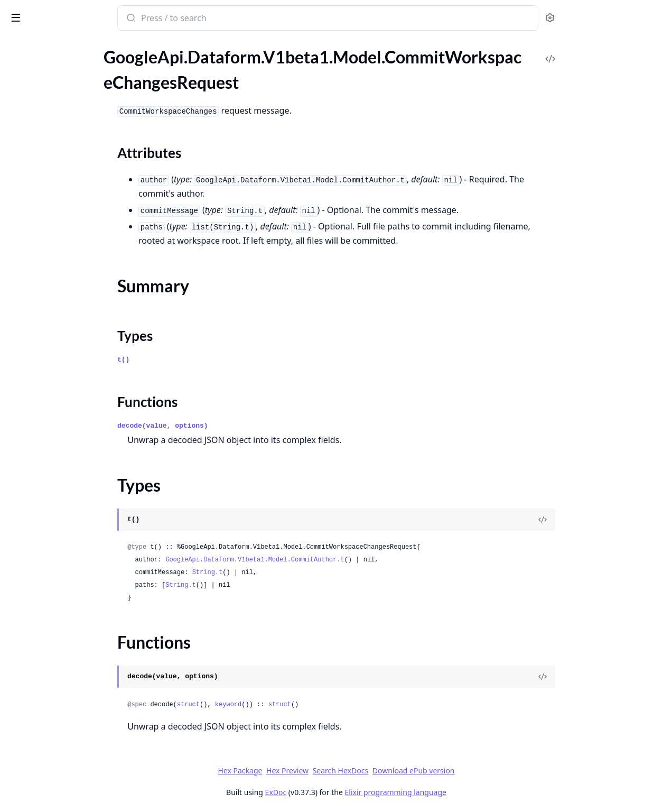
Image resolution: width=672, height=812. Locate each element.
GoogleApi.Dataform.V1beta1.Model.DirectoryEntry (75, 287)
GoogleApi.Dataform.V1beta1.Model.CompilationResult (75, 187)
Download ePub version (492, 771)
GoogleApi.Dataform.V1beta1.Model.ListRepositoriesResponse (75, 573)
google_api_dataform (55, 13)
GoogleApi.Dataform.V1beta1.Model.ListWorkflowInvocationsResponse (75, 601)
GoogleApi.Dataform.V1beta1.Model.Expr (75, 330)
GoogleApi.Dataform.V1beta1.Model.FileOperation (75, 416)
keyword (307, 705)
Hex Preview (367, 771)
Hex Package (319, 771)
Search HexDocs (419, 771)
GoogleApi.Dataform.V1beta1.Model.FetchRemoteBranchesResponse (75, 387)
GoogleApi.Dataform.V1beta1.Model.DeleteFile (75, 273)
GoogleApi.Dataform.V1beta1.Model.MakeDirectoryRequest (75, 644)
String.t (286, 573)
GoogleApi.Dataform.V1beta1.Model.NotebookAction (75, 744)
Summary (36, 114)
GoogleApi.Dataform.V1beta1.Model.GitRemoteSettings (75, 444)
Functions (37, 140)
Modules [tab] (64, 45)
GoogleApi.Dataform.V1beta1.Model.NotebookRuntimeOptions (75, 758)
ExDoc (355, 792)
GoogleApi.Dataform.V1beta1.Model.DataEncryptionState (75, 244)
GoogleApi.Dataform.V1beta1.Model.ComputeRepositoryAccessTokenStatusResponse (75, 216)
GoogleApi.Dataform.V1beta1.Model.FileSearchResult (75, 430)
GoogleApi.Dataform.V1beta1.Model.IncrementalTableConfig (75, 459)
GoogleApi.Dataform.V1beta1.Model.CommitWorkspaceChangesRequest (75, 83)
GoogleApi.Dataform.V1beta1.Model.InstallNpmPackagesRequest (75, 473)
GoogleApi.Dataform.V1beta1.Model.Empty (75, 316)
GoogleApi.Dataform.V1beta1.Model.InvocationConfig (75, 516)
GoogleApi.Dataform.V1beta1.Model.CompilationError (75, 173)
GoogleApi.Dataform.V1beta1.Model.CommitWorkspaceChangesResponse (75, 159)
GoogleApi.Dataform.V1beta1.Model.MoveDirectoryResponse (75, 687)
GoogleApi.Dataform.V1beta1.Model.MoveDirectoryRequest (75, 673)
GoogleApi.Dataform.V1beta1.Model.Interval (75, 501)
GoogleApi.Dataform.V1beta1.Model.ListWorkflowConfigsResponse (75, 587)
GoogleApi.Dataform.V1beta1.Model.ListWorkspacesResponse (75, 616)
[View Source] (622, 520)
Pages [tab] (19, 45)
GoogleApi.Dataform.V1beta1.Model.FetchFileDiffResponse (75, 344)
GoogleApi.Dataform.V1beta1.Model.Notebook (75, 730)
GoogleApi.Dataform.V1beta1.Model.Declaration (75, 259)
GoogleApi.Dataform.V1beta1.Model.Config (75, 230)
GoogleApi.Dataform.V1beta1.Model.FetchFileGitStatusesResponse (75, 359)
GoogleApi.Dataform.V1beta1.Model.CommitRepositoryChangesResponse (75, 69)
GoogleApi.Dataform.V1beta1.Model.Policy (75, 801)
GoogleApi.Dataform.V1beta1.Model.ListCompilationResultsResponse (75, 530)
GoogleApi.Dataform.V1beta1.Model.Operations (75, 787)
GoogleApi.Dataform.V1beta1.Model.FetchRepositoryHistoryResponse (75, 402)
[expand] (148, 57)
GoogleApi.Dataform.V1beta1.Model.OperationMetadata (75, 773)
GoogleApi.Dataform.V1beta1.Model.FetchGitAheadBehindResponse (75, 373)
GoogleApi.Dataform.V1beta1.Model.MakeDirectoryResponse (75, 658)
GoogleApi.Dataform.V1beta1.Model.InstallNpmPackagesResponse (75, 487)
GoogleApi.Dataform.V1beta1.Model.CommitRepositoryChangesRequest (75, 55)
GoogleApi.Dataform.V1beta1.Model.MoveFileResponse (75, 716)
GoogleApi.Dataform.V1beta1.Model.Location (75, 630)
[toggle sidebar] (145, 17)
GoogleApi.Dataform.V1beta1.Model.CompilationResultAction (75, 202)
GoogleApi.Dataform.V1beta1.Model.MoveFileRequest (75, 701)
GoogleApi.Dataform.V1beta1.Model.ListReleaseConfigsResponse (75, 559)
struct (267, 705)
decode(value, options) (242, 426)
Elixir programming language (474, 792)
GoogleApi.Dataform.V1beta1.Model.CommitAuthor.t (334, 560)
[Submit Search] (209, 19)
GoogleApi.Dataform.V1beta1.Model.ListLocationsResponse (75, 544)
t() (203, 360)
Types (29, 127)
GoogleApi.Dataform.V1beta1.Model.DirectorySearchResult (75, 302)
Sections (34, 102)
